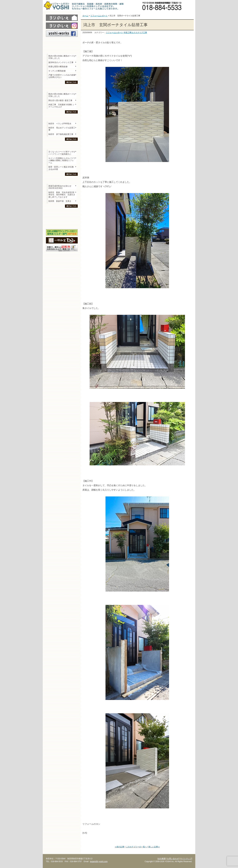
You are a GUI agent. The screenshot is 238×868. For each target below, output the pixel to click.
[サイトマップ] (186, 859)
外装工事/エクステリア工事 (135, 32)
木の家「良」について (62, 213)
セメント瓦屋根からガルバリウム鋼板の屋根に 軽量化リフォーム (62, 160)
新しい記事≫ (154, 847)
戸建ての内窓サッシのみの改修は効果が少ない (62, 76)
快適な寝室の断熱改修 (58, 67)
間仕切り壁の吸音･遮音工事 (60, 100)
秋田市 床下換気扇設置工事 (61, 134)
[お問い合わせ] (173, 859)
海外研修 (62, 224)
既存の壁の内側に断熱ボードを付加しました (62, 57)
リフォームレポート (114, 32)
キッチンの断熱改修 (58, 71)
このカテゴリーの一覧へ (136, 847)
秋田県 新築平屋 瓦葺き (60, 201)
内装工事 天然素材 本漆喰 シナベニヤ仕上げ (61, 106)
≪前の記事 (119, 847)
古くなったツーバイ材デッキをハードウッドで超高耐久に (62, 153)
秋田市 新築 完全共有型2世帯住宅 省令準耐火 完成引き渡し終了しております (62, 195)
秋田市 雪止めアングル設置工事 (62, 129)
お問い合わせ (190, 6)
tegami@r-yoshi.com (99, 862)
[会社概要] (162, 859)
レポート (62, 42)
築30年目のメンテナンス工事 (61, 62)
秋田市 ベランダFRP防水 (60, 124)
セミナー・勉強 (62, 218)
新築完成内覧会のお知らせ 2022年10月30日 (60, 187)
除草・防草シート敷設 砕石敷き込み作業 (61, 168)
